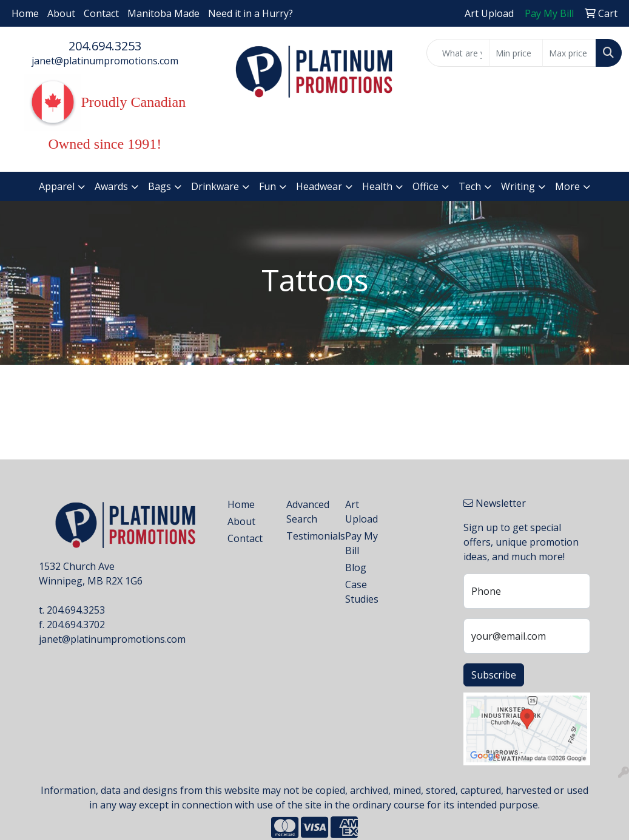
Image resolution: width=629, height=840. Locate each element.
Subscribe (494, 675)
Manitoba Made (163, 13)
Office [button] (425, 186)
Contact (101, 13)
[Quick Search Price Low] (516, 53)
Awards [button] (111, 186)
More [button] (567, 186)
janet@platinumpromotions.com (105, 61)
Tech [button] (470, 186)
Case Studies (362, 592)
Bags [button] (160, 186)
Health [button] (377, 186)
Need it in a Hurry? (251, 13)
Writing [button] (518, 186)
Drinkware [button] (215, 186)
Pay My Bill (362, 543)
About (61, 13)
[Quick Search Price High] (569, 53)
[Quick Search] (458, 53)
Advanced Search (308, 512)
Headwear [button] (319, 186)
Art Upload (362, 512)
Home (25, 13)
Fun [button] (267, 186)
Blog (356, 567)
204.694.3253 (105, 46)
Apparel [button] (57, 186)
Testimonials (308, 536)
